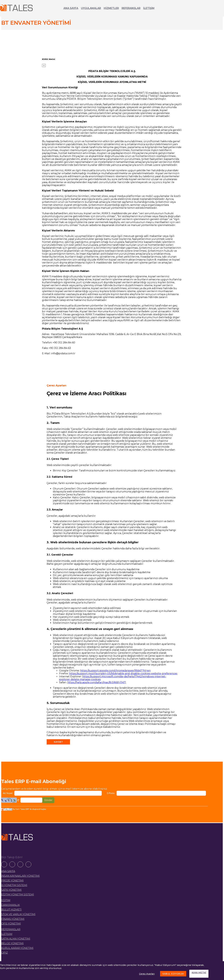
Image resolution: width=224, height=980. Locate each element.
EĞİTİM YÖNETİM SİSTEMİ (18, 895)
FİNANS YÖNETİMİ (13, 919)
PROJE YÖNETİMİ (12, 881)
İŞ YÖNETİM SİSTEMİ (14, 885)
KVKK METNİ (199, 973)
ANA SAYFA (71, 8)
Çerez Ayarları (147, 974)
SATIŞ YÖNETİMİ (11, 890)
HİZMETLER (111, 8)
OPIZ (5, 953)
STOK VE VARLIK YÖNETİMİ (18, 914)
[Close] (44, 65)
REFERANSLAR (131, 8)
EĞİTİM (6, 900)
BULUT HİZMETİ (11, 910)
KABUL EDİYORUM (173, 974)
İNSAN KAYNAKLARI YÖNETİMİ (20, 876)
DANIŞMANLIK (10, 905)
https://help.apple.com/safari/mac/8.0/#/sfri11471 (97, 682)
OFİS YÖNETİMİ (11, 924)
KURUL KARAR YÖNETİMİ (17, 948)
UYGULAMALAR (91, 8)
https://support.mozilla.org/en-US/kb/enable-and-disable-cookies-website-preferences (123, 674)
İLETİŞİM (149, 8)
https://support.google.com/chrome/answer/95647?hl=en (115, 671)
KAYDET (58, 742)
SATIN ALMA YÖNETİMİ (16, 939)
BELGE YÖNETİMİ (12, 943)
